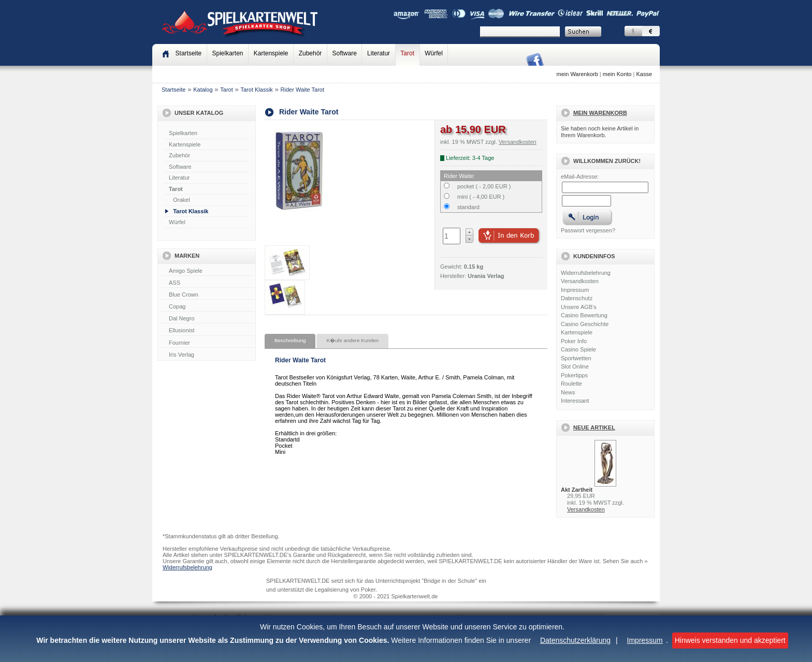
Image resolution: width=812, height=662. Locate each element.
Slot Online (575, 366)
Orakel (181, 200)
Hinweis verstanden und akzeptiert (730, 640)
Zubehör (310, 53)
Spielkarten (227, 53)
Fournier (208, 343)
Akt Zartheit (577, 490)
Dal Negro (208, 319)
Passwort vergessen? (588, 230)
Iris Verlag (208, 355)
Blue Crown (208, 295)
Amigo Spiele (208, 271)
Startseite (173, 90)
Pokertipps (574, 375)
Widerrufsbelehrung (586, 273)
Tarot (407, 53)
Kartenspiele (271, 53)
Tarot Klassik (257, 90)
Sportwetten (576, 358)
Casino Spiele (578, 349)
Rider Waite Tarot (302, 90)
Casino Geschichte (585, 324)
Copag (208, 307)
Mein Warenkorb (600, 113)
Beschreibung (290, 340)
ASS (208, 283)
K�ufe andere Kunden (352, 340)
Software (345, 53)
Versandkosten (580, 281)
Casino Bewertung (584, 315)
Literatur (379, 53)
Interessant (575, 401)
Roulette (571, 384)
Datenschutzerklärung (575, 640)
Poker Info (574, 341)
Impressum (645, 640)
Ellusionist (208, 331)
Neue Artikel (594, 428)
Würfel (434, 53)
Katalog (203, 90)
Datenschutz (577, 298)
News (568, 392)
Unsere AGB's (579, 307)
